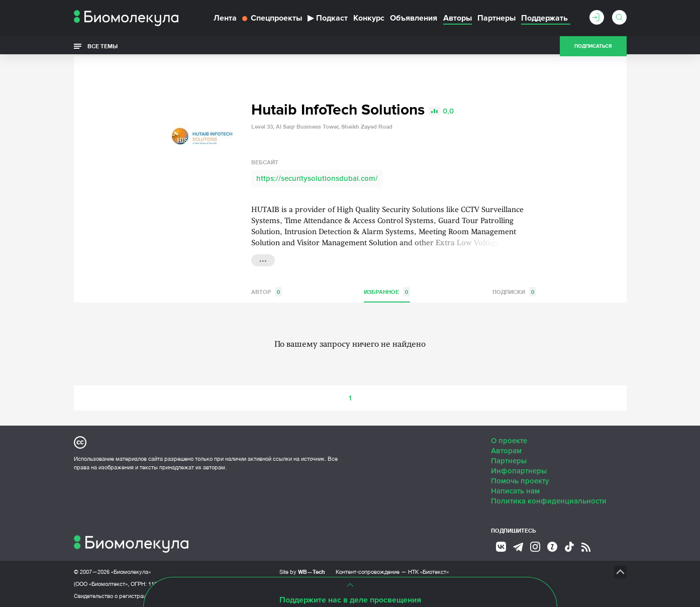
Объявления (414, 18)
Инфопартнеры (519, 471)
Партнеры (496, 18)
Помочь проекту (520, 481)
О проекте (509, 441)
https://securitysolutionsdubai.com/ (317, 178)
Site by (302, 572)
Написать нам (515, 491)
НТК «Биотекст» (428, 572)
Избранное (387, 292)
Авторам (506, 451)
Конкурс (369, 18)
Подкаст (328, 18)
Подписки (514, 292)
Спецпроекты (272, 18)
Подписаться (593, 46)
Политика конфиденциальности (549, 501)
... (263, 259)
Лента (225, 18)
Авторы (458, 18)
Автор (267, 292)
